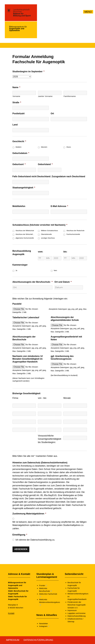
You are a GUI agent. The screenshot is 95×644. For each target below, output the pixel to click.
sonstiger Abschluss (48, 238)
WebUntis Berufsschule (45, 590)
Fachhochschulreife (73, 234)
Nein (55, 271)
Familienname (70, 96)
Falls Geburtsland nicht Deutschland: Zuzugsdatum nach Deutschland (49, 176)
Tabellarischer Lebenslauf (26, 317)
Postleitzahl (19, 114)
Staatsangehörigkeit (24, 188)
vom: (40, 252)
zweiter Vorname (45, 96)
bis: (65, 252)
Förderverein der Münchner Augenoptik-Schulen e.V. (77, 605)
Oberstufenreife (46, 234)
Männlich (44, 147)
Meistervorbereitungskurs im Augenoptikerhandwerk (77, 596)
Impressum (72, 610)
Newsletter (43, 623)
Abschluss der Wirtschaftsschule (25, 234)
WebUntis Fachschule (48, 595)
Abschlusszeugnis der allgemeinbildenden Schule (65, 319)
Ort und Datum (63, 282)
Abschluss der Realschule (75, 231)
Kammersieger (20, 265)
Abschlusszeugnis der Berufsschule (24, 338)
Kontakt (11, 613)
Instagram (44, 626)
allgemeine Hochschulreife (25, 238)
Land (15, 125)
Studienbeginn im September (28, 72)
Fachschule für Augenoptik (74, 589)
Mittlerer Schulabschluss (49, 231)
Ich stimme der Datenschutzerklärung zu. (35, 540)
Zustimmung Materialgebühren (29, 514)
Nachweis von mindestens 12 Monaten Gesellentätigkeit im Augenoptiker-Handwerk (28, 359)
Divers (69, 147)
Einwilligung (20, 535)
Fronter (43, 585)
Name (16, 87)
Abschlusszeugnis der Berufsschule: (33, 282)
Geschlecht (19, 141)
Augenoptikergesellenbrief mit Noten (66, 338)
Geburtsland (45, 164)
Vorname (16, 96)
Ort (52, 114)
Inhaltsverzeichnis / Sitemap (75, 620)
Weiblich (18, 147)
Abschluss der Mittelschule (25, 231)
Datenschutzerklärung (77, 616)
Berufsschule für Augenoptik (74, 584)
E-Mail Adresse (59, 206)
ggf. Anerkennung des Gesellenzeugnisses (62, 358)
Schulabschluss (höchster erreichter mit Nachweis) (40, 225)
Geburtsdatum (21, 153)
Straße (17, 102)
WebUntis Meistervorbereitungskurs (49, 602)
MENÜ (88, 12)
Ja (16, 271)
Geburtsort (19, 164)
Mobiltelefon (19, 206)
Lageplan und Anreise (77, 613)
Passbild (17, 304)
